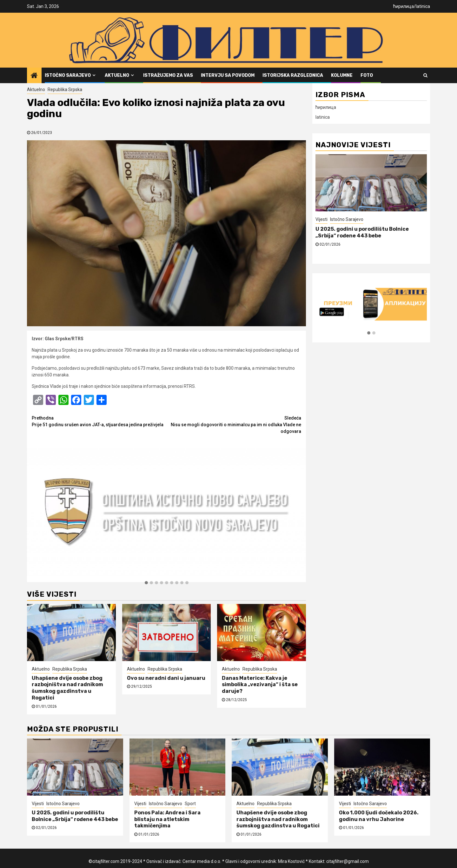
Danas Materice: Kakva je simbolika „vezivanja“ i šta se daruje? (260, 685)
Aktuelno (117, 75)
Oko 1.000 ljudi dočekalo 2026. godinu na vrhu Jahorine (379, 816)
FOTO (367, 75)
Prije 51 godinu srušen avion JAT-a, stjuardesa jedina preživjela (99, 421)
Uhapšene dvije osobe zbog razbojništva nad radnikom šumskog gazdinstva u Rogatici (67, 688)
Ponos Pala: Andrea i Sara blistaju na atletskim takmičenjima (167, 819)
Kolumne (342, 75)
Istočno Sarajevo (68, 75)
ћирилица (404, 6)
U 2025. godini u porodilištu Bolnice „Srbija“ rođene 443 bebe (362, 232)
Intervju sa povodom (228, 75)
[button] (146, 583)
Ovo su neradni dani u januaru (166, 678)
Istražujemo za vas (168, 75)
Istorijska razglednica (293, 75)
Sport (190, 804)
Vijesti (321, 219)
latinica (423, 6)
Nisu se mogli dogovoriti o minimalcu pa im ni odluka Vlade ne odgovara (234, 424)
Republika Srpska (65, 89)
